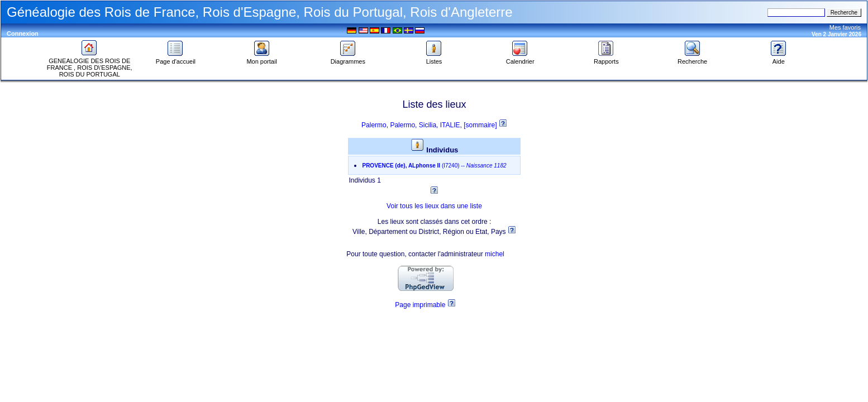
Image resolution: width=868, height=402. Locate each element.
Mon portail (261, 59)
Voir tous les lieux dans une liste (434, 206)
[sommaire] (481, 125)
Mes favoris (845, 27)
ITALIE (450, 125)
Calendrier (520, 59)
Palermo (374, 125)
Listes (434, 59)
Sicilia (428, 125)
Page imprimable (420, 305)
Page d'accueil (176, 59)
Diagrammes (348, 59)
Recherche (692, 59)
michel (495, 254)
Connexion (23, 33)
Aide (779, 59)
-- (434, 166)
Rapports (606, 59)
